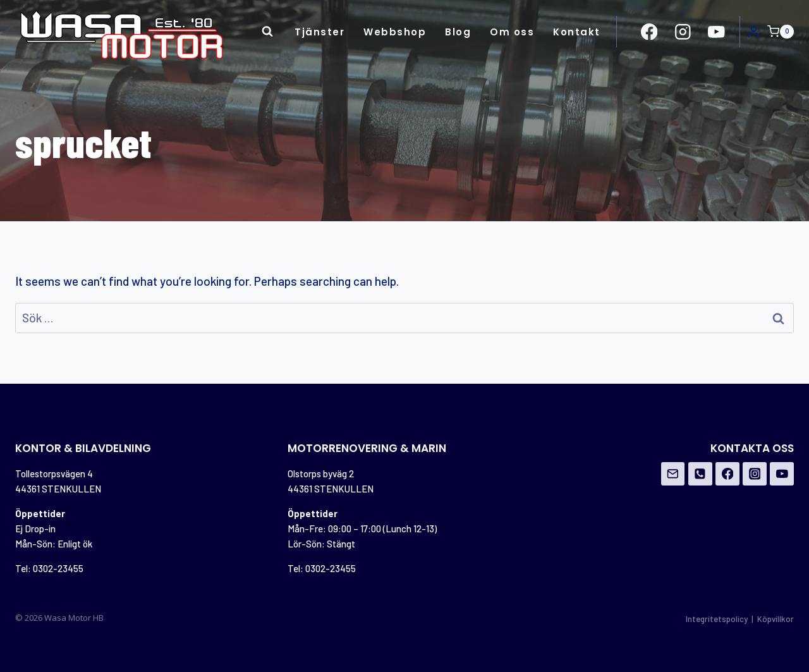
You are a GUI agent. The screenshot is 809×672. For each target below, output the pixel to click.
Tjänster (319, 32)
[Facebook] (727, 474)
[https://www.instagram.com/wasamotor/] (683, 31)
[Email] (673, 474)
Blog (458, 32)
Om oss (512, 32)
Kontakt (577, 32)
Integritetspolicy (717, 619)
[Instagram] (755, 474)
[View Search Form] (267, 32)
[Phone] (700, 474)
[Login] (754, 32)
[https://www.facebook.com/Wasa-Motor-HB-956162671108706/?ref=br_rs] (649, 31)
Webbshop (395, 32)
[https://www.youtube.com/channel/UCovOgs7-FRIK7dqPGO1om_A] (716, 31)
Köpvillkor (776, 619)
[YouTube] (782, 474)
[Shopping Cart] (781, 32)
